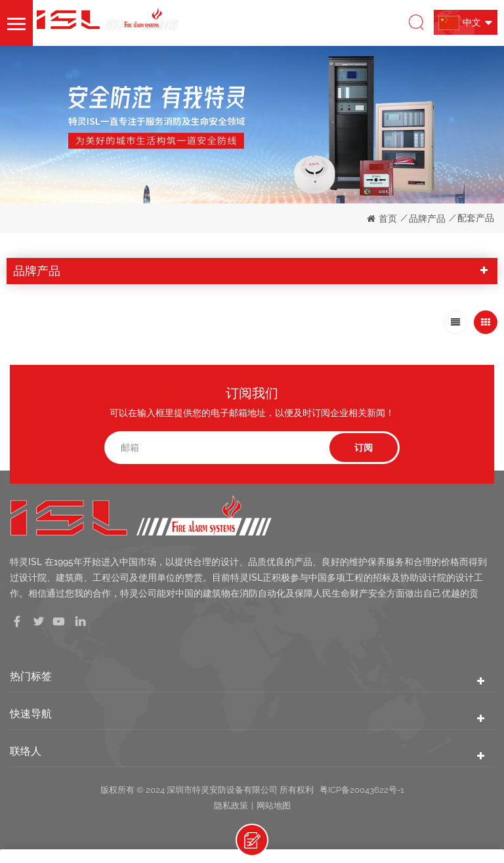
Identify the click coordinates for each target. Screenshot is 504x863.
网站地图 (274, 806)
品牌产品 (427, 219)
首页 (382, 219)
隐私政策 (231, 806)
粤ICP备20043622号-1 (362, 790)
